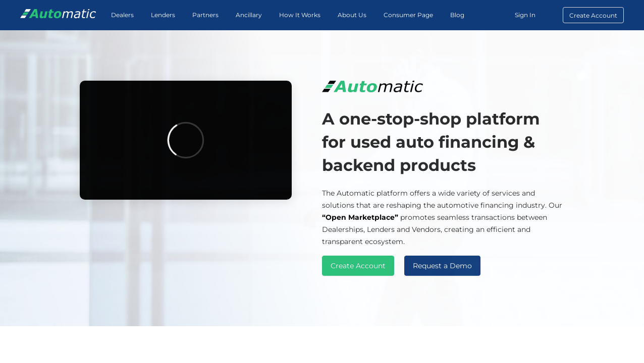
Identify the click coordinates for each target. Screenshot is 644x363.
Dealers (122, 15)
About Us (352, 15)
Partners (205, 15)
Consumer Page (408, 15)
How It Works (300, 15)
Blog (457, 15)
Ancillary (249, 15)
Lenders (163, 15)
